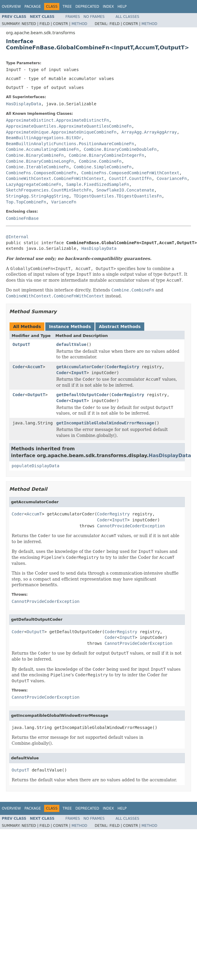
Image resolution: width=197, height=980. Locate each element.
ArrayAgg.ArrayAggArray (149, 132)
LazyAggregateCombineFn (34, 184)
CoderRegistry (123, 367)
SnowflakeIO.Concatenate (125, 190)
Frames (73, 17)
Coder (19, 367)
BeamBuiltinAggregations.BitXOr (44, 138)
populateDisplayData (35, 466)
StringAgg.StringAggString (37, 196)
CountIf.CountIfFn (130, 178)
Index (108, 7)
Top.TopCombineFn (26, 202)
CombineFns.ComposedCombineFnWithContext (130, 173)
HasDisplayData (24, 104)
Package (33, 7)
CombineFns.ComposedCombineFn (41, 173)
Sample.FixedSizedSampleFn (98, 184)
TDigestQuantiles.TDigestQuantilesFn (118, 196)
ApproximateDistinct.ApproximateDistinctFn (58, 120)
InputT (79, 373)
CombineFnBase (22, 218)
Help (122, 7)
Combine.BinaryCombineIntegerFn (107, 155)
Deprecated (87, 7)
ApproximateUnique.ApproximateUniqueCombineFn (61, 132)
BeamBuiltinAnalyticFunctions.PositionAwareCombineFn (70, 144)
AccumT (35, 367)
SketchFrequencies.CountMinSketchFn (49, 190)
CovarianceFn (172, 178)
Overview (11, 7)
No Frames (94, 17)
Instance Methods (70, 327)
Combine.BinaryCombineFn (35, 155)
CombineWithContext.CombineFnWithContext (55, 178)
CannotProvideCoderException (131, 526)
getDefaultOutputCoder (83, 395)
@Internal (17, 237)
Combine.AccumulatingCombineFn (42, 149)
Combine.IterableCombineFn (37, 167)
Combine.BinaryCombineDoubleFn (120, 149)
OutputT (21, 344)
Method (79, 24)
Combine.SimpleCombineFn (103, 167)
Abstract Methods (120, 327)
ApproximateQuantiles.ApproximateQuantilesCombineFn (69, 126)
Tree (67, 7)
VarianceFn (64, 202)
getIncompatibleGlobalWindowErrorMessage (105, 423)
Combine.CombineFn (100, 161)
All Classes (127, 17)
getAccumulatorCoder (80, 367)
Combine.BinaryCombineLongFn (40, 161)
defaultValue (71, 344)
